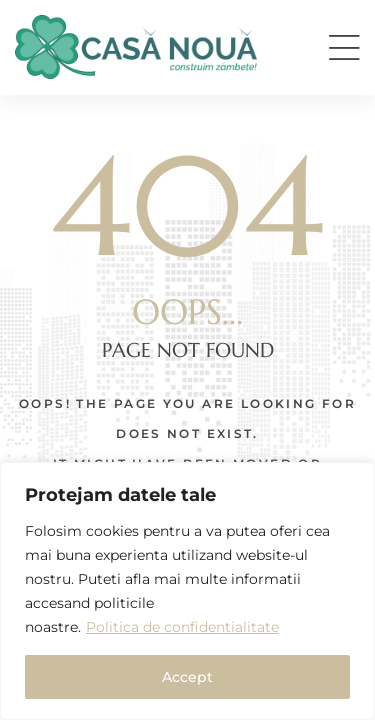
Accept (187, 677)
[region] (187, 591)
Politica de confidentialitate (182, 627)
